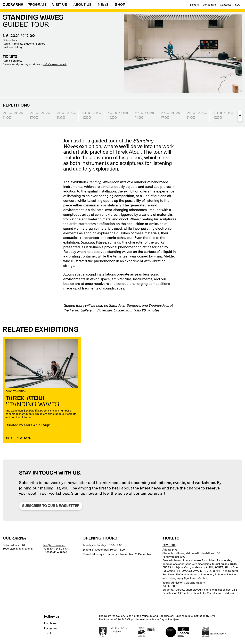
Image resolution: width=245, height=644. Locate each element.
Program (37, 5)
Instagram (50, 628)
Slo (238, 5)
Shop (120, 5)
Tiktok (48, 633)
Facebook (50, 623)
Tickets (194, 5)
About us (83, 5)
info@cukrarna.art (54, 545)
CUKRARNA (13, 5)
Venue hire (209, 5)
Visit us (60, 5)
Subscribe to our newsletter (51, 506)
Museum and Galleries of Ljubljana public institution (174, 616)
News (103, 5)
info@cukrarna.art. (55, 64)
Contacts (226, 5)
